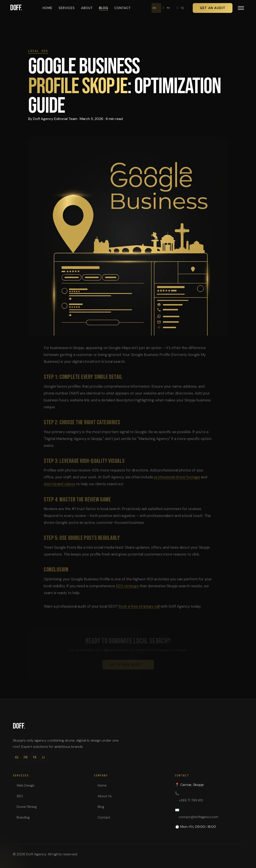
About (87, 8)
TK (35, 757)
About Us (105, 796)
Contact (123, 8)
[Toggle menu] (241, 8)
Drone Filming (27, 807)
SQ (182, 8)
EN (154, 8)
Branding (23, 817)
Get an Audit (213, 8)
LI (43, 757)
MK (168, 8)
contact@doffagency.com (198, 817)
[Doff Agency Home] (16, 8)
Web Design (26, 786)
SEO (20, 796)
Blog (104, 8)
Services (67, 8)
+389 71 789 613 (191, 800)
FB (26, 757)
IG (17, 757)
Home (48, 8)
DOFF (19, 726)
